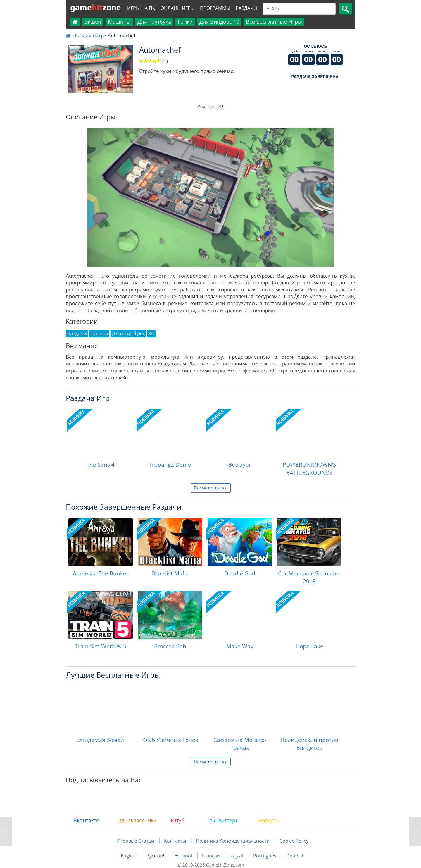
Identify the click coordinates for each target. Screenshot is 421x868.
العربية (237, 856)
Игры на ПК (141, 8)
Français (212, 856)
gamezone (96, 7)
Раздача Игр (89, 36)
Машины (119, 22)
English (129, 856)
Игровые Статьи (136, 841)
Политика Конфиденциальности (233, 841)
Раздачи (246, 8)
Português (265, 856)
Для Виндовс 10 (219, 22)
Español (184, 856)
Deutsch (295, 856)
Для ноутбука (154, 22)
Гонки (185, 22)
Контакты (175, 841)
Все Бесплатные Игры (274, 22)
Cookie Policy (294, 841)
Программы (215, 8)
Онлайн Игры (178, 8)
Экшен (93, 22)
